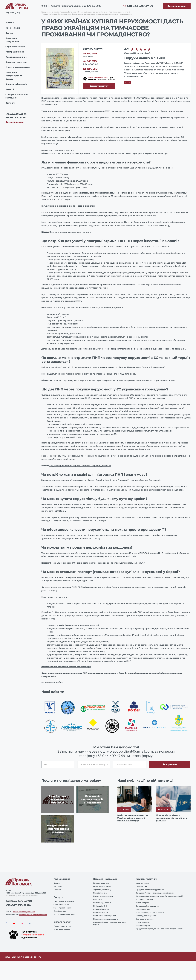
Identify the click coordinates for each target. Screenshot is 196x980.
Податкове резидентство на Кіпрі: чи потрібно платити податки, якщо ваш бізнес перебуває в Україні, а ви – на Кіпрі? (109, 153)
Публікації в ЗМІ (100, 906)
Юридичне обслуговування (147, 906)
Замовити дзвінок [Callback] (15, 122)
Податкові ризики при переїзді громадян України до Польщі (80, 466)
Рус (13, 13)
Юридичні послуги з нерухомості (150, 890)
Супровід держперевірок (146, 916)
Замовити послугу (99, 86)
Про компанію (13, 28)
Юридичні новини (101, 909)
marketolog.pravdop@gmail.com (33, 915)
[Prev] (126, 82)
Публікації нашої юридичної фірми (93, 12)
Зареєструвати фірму (62, 908)
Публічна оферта (100, 912)
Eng (19, 13)
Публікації (58, 886)
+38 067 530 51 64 (16, 118)
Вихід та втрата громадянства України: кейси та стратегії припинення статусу (133, 818)
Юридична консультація (12, 40)
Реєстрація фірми (15, 52)
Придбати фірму (60, 911)
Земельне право (142, 903)
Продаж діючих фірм (16, 57)
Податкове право (143, 926)
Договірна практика (144, 899)
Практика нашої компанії (119, 12)
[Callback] (177, 6)
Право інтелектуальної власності (150, 912)
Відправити (170, 764)
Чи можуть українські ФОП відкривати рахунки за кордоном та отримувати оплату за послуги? (97, 563)
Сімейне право (142, 886)
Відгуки (9, 33)
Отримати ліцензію (15, 47)
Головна (10, 23)
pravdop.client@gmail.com (24, 912)
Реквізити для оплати (63, 926)
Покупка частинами (62, 929)
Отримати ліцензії (61, 905)
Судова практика (143, 909)
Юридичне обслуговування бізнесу (14, 76)
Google (148, 53)
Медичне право (142, 883)
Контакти (10, 103)
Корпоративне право (145, 919)
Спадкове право (143, 922)
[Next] (129, 82)
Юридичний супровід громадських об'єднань (155, 893)
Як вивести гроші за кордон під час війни (70, 232)
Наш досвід (98, 899)
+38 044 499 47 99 (140, 6)
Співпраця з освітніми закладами (17, 96)
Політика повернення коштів (106, 919)
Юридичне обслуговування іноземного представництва (160, 929)
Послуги (49, 781)
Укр (7, 13)
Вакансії (10, 89)
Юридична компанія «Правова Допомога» (59, 12)
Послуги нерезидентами (64, 914)
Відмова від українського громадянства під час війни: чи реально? (172, 818)
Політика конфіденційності (105, 916)
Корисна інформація (16, 84)
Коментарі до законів (102, 903)
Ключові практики (101, 883)
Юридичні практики (16, 62)
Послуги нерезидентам (17, 67)
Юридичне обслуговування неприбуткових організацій (159, 896)
